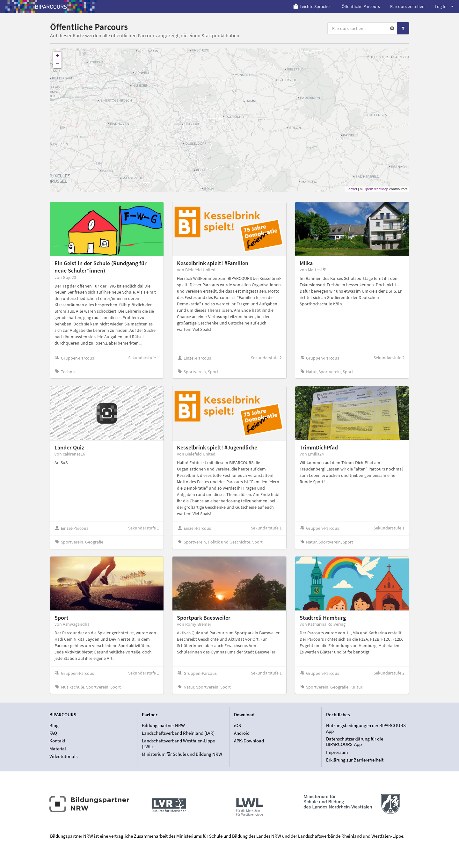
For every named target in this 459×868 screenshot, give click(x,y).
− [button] (58, 64)
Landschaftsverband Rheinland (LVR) (178, 733)
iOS (237, 726)
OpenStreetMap (376, 189)
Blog (54, 726)
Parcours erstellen (407, 6)
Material (58, 749)
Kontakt (57, 741)
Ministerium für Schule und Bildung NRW (182, 754)
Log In (444, 6)
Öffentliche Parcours (361, 6)
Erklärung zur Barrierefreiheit (355, 760)
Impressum (337, 752)
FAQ (53, 733)
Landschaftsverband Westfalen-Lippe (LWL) (178, 744)
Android (242, 733)
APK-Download (249, 741)
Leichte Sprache (311, 6)
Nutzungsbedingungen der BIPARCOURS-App (367, 728)
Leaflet (352, 189)
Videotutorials (63, 756)
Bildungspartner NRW (163, 726)
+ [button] (58, 56)
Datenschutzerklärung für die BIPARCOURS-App (355, 742)
